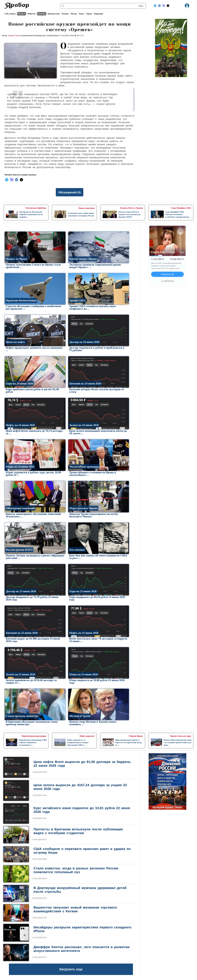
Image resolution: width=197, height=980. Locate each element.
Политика (42, 14)
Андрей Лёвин (14, 35)
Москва (74, 14)
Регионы (65, 14)
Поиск (141, 6)
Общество (32, 14)
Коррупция (99, 14)
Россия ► (22, 14)
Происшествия (54, 14)
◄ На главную (10, 14)
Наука (81, 14)
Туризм (89, 14)
